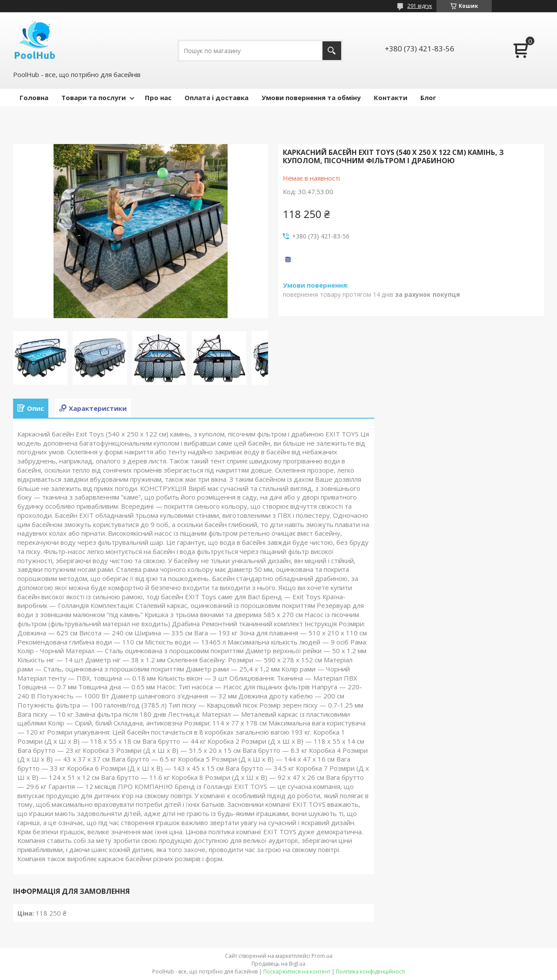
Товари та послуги (94, 97)
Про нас (158, 97)
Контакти (391, 97)
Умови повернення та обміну (311, 97)
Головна (34, 97)
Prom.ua (322, 956)
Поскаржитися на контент (297, 972)
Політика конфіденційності (371, 972)
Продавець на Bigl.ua (278, 964)
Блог (428, 97)
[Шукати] (332, 51)
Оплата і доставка (216, 97)
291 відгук (420, 6)
